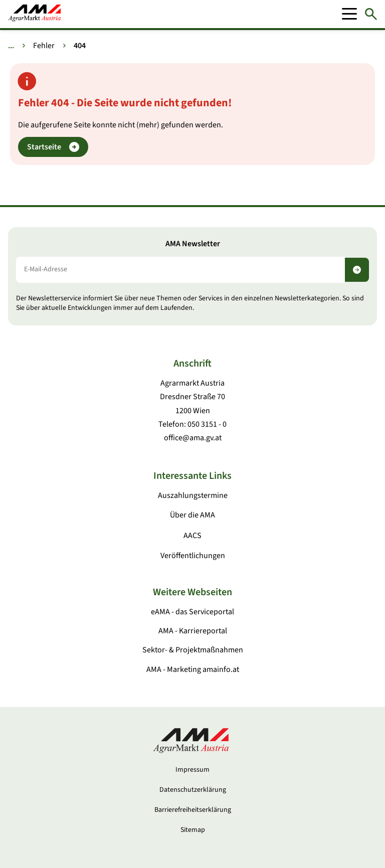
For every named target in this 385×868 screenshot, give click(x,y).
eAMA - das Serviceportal (192, 612)
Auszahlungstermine (193, 495)
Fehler (44, 46)
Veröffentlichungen (193, 556)
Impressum (192, 770)
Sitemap (193, 830)
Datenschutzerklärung (193, 790)
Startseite (53, 147)
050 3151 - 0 (207, 424)
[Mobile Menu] (349, 14)
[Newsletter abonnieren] (357, 270)
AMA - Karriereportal (193, 631)
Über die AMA (192, 515)
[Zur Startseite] (34, 14)
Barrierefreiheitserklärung (193, 810)
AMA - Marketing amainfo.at (193, 669)
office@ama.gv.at (193, 438)
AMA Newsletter (193, 244)
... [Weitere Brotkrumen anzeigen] (11, 46)
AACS (192, 536)
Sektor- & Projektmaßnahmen (193, 650)
